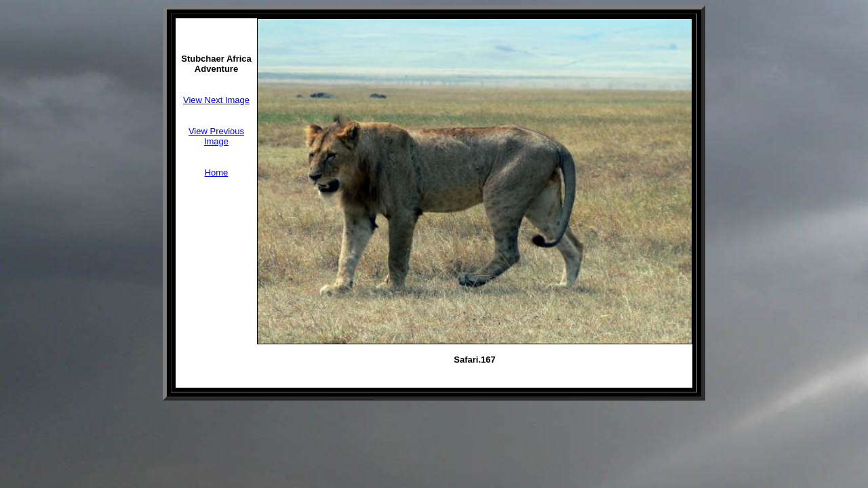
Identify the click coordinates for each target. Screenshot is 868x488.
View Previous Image (216, 136)
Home (217, 172)
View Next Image (216, 100)
